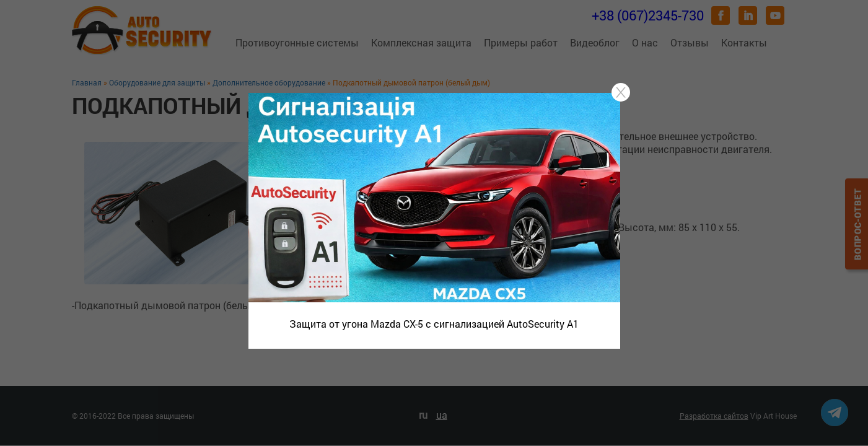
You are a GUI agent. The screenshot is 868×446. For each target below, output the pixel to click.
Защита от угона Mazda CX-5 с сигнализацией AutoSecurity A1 (434, 324)
